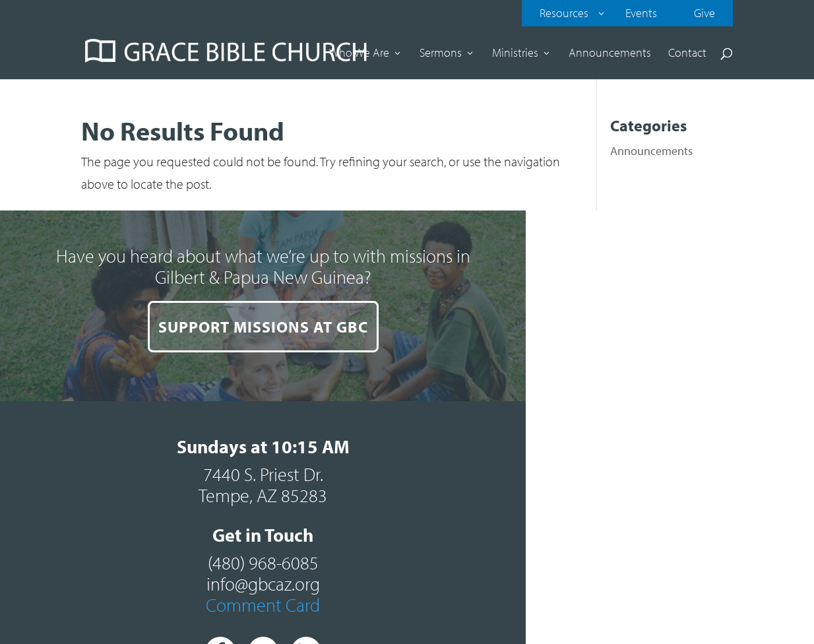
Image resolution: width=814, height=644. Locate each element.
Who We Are (359, 54)
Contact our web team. (674, 591)
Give (704, 13)
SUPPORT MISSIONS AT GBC (204, 459)
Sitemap (610, 568)
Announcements (610, 54)
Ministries (515, 54)
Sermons (441, 54)
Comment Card (610, 422)
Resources (564, 13)
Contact (687, 54)
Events (641, 13)
